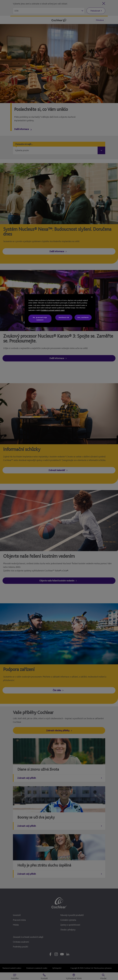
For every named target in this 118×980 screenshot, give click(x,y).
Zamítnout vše (64, 317)
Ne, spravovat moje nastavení (40, 319)
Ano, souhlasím (83, 317)
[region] (60, 311)
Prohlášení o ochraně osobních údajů (53, 310)
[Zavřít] (92, 297)
